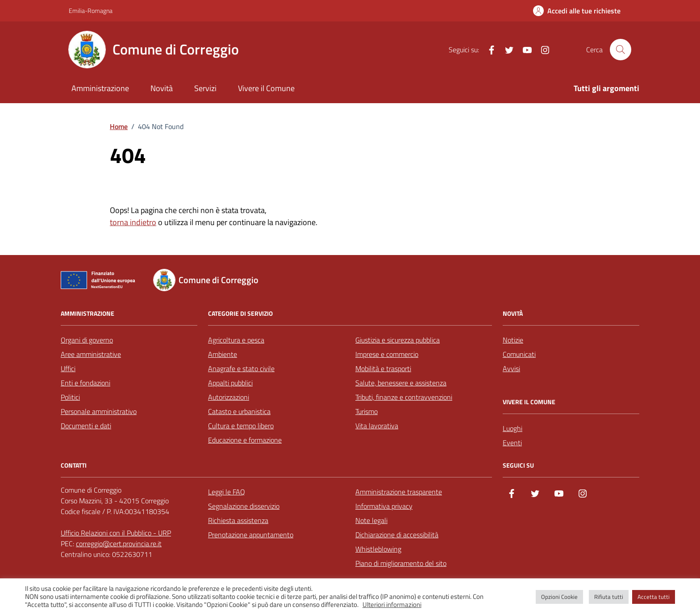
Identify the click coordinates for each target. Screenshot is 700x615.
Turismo (367, 411)
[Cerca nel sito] (621, 50)
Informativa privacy (384, 506)
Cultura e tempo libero (241, 426)
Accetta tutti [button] (654, 597)
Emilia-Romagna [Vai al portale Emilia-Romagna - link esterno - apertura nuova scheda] (91, 10)
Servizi (205, 88)
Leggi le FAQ (227, 492)
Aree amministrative (91, 354)
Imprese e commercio (387, 354)
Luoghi (512, 428)
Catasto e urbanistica (239, 411)
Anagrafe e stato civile (241, 368)
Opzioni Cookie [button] (559, 597)
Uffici (68, 368)
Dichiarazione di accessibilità (397, 535)
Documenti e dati (86, 426)
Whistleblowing (378, 549)
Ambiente (223, 354)
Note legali (371, 520)
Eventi (512, 443)
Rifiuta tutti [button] (609, 597)
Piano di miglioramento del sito (401, 563)
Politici (70, 397)
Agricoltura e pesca (236, 340)
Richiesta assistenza (238, 520)
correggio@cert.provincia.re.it (119, 544)
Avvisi (511, 368)
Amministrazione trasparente (399, 492)
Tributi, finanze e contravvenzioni (404, 397)
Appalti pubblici (230, 383)
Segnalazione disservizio (244, 506)
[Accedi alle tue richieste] (577, 11)
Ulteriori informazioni (392, 605)
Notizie (513, 340)
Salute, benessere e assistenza (401, 383)
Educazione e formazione (245, 440)
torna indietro (133, 222)
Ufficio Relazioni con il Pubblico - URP (116, 533)
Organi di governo (87, 340)
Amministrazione (100, 88)
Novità (162, 88)
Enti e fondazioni (85, 383)
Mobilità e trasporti (383, 368)
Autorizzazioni (229, 397)
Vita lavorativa (377, 426)
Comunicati (519, 354)
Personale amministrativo (99, 411)
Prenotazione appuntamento (251, 535)
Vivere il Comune (266, 88)
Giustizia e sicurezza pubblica (398, 340)
